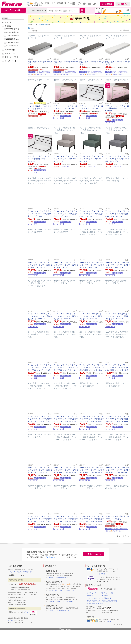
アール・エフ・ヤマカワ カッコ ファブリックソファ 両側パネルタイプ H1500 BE (66, 316)
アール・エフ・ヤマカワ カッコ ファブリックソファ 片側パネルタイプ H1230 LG (91, 214)
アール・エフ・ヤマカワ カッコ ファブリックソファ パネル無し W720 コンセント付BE (40, 368)
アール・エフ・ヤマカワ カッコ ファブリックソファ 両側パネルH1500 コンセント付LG (91, 519)
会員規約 (90, 596)
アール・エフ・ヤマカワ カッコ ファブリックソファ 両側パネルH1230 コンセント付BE (91, 419)
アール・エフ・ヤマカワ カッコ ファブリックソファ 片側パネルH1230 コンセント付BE (117, 368)
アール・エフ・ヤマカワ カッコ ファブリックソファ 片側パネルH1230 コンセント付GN (40, 419)
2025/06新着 (11, 46)
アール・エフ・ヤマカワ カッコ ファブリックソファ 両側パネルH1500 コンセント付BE (40, 519)
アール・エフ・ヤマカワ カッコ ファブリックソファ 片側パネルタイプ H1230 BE (40, 214)
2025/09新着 (11, 36)
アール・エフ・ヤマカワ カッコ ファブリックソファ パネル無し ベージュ (66, 159)
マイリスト (9, 22)
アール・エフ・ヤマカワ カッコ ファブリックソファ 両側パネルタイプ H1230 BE (117, 214)
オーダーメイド (11, 61)
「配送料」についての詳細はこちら (59, 578)
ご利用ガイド (92, 593)
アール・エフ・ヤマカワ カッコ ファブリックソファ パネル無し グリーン (91, 159)
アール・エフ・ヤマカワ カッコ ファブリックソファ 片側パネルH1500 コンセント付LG (117, 470)
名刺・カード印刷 (12, 57)
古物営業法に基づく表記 (95, 603)
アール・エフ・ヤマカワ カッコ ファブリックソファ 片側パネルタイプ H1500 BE (91, 265)
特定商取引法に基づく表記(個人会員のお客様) (102, 601)
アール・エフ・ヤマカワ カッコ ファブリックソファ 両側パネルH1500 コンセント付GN (66, 519)
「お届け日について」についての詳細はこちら (62, 602)
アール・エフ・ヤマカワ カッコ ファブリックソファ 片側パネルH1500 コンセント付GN (91, 470)
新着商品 (8, 26)
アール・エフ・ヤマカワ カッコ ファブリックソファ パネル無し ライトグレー (117, 159)
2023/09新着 (43, 25)
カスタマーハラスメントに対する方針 (99, 598)
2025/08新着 (11, 39)
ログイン (11, 620)
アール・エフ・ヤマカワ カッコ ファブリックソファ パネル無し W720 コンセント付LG (91, 368)
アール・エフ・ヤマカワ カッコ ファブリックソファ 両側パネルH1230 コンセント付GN (117, 419)
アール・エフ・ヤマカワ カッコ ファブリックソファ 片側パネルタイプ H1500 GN (117, 265)
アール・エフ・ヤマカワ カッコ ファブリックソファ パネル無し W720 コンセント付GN (66, 368)
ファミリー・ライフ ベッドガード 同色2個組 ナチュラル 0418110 (117, 108)
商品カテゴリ (10, 53)
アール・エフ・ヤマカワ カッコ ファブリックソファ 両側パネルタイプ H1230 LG (66, 265)
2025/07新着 (11, 42)
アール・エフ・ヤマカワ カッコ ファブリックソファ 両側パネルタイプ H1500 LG (117, 316)
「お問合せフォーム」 (54, 557)
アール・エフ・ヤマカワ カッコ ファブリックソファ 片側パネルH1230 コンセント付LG (66, 419)
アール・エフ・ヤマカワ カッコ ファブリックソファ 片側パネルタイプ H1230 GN (66, 214)
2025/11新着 (11, 29)
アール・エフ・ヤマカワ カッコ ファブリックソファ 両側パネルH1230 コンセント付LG (40, 470)
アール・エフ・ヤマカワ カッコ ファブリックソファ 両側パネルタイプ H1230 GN (40, 265)
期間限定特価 (10, 50)
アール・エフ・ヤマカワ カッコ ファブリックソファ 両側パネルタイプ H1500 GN (91, 316)
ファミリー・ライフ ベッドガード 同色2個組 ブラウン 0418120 (39, 159)
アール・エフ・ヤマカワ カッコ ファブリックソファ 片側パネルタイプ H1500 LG (40, 316)
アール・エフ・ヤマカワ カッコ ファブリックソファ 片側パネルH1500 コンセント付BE (66, 470)
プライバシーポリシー (108, 593)
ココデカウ (109, 622)
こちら (26, 612)
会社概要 (102, 574)
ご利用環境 (104, 596)
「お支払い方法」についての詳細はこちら (61, 591)
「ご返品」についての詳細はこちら (59, 610)
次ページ (126, 30)
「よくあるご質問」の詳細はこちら (21, 572)
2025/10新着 (11, 32)
